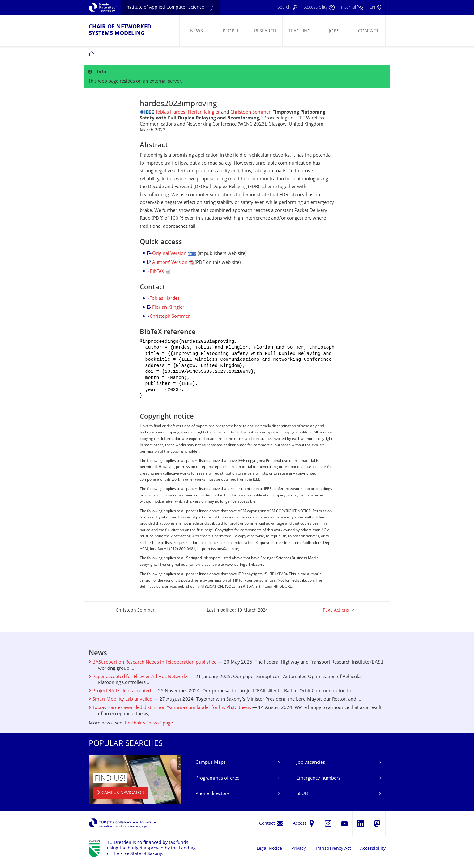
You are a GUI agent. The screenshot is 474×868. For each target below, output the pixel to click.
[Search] (287, 8)
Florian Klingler (204, 112)
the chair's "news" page (148, 730)
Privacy (299, 855)
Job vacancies (311, 769)
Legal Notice (269, 855)
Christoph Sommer (250, 112)
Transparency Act (333, 855)
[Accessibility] (319, 8)
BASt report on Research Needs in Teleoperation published (153, 669)
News (196, 31)
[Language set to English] (376, 8)
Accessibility (373, 855)
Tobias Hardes (170, 112)
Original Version (174, 254)
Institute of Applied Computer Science (165, 8)
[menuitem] (196, 31)
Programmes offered (218, 785)
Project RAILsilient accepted (120, 698)
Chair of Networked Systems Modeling (120, 30)
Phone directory (212, 801)
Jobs (334, 31)
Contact (368, 31)
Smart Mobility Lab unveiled (121, 706)
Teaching (300, 31)
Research (265, 31)
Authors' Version (173, 263)
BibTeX (160, 272)
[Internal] (352, 8)
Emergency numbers (318, 785)
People (231, 31)
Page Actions (336, 617)
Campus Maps (211, 769)
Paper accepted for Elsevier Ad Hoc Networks (139, 684)
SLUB (302, 801)
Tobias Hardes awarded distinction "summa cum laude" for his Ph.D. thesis (170, 715)
